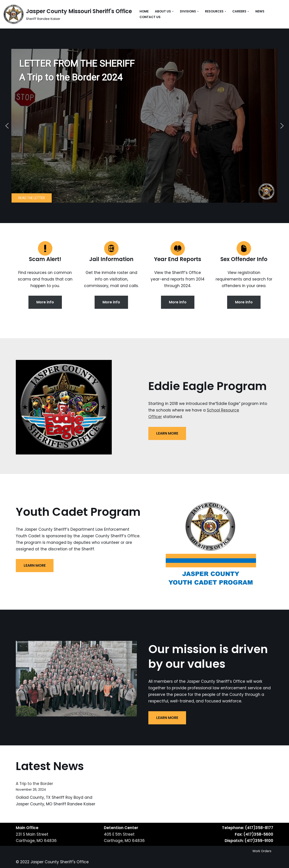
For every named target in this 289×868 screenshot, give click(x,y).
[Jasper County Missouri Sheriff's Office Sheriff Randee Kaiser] (68, 14)
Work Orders (262, 851)
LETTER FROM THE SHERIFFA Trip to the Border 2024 (77, 71)
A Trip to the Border (34, 784)
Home (144, 11)
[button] (173, 11)
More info (45, 302)
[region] (144, 126)
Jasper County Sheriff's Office (60, 862)
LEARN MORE (167, 433)
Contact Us (150, 17)
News (260, 11)
